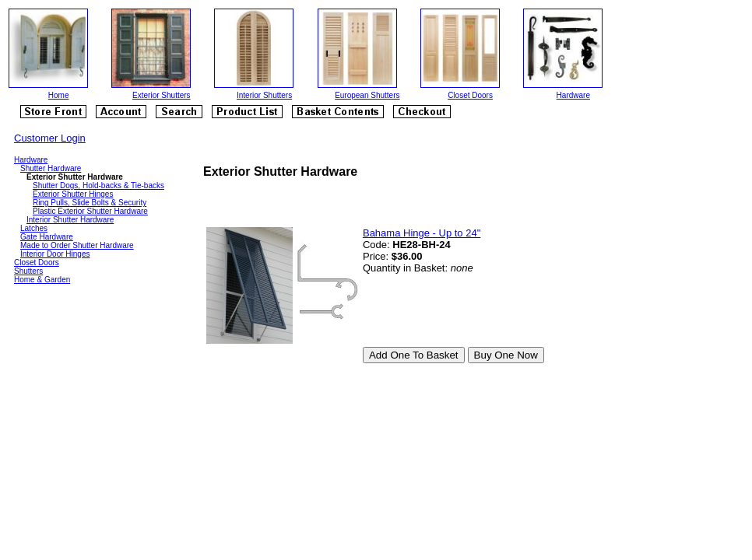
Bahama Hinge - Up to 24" (422, 233)
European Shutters (367, 95)
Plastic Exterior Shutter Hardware (90, 211)
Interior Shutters (264, 95)
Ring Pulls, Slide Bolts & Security (90, 203)
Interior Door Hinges (55, 254)
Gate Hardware (47, 237)
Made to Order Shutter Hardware (77, 245)
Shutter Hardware (51, 168)
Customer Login (50, 138)
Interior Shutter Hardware (70, 220)
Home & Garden (42, 280)
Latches (34, 228)
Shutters (28, 271)
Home (59, 95)
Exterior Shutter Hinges (73, 194)
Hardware (573, 95)
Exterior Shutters (161, 95)
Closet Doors (470, 95)
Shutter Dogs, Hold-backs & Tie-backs (98, 185)
